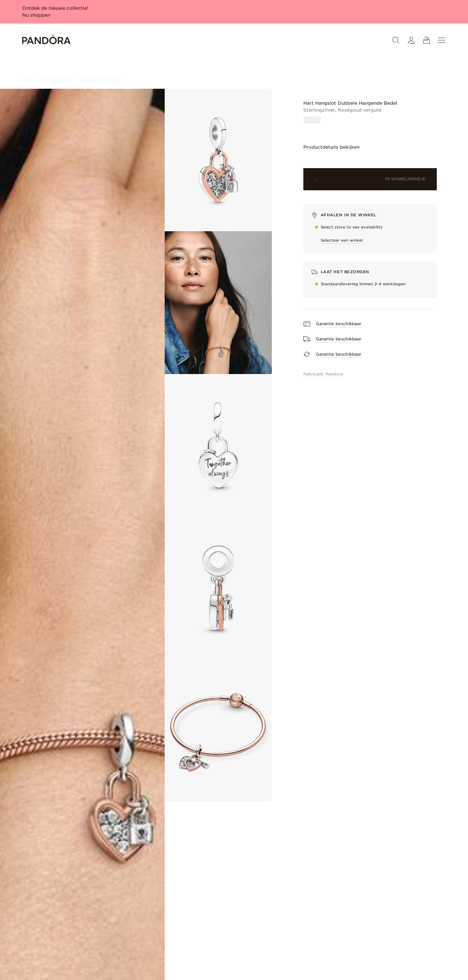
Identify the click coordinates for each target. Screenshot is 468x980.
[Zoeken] (396, 40)
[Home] (46, 40)
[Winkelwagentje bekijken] (426, 40)
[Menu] (442, 40)
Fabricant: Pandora (323, 374)
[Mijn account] (411, 40)
